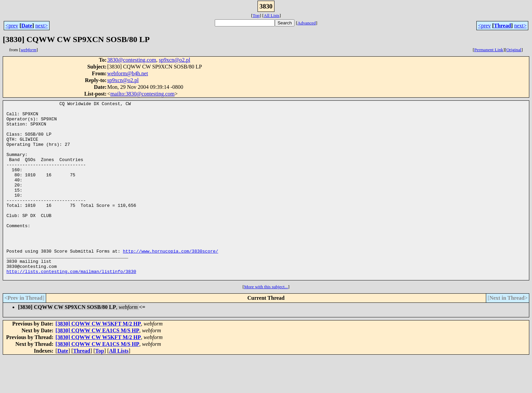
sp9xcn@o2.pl (175, 60)
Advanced (307, 23)
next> (42, 26)
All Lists (271, 15)
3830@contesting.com (132, 60)
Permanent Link (489, 50)
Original (514, 50)
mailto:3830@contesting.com (142, 94)
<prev (12, 26)
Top (256, 15)
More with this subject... (266, 322)
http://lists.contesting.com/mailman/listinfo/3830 (71, 306)
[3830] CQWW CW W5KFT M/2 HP (98, 359)
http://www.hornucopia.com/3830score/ (170, 281)
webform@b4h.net (128, 73)
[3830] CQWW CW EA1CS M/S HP (98, 366)
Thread (502, 26)
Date (27, 26)
